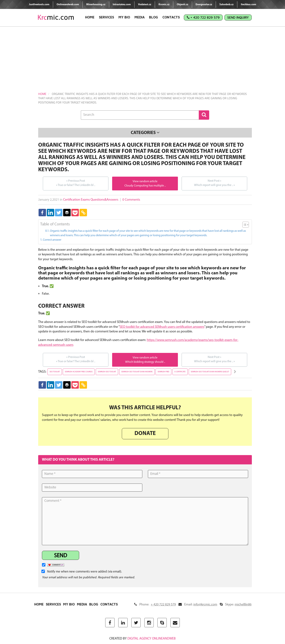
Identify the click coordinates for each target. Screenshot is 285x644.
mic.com (56, 17)
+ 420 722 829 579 (203, 17)
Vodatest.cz (145, 5)
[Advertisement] (142, 55)
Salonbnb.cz (227, 5)
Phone (155, 605)
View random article (145, 181)
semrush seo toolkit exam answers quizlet (210, 372)
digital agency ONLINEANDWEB (152, 639)
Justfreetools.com (39, 5)
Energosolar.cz (204, 5)
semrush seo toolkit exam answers (137, 372)
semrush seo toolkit (107, 372)
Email (198, 605)
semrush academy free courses (79, 372)
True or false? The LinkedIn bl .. (76, 183)
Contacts (171, 17)
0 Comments (131, 200)
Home (90, 17)
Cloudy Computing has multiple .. (145, 186)
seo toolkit (55, 372)
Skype (236, 605)
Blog (153, 17)
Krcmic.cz (164, 5)
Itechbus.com (248, 5)
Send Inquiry (238, 17)
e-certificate (180, 372)
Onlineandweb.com (68, 5)
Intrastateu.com (122, 5)
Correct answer (52, 240)
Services (106, 17)
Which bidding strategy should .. (145, 362)
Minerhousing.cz (96, 5)
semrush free (163, 372)
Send (61, 556)
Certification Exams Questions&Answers (91, 200)
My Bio (124, 17)
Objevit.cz (183, 5)
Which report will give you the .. (214, 183)
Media (140, 17)
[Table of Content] (246, 225)
